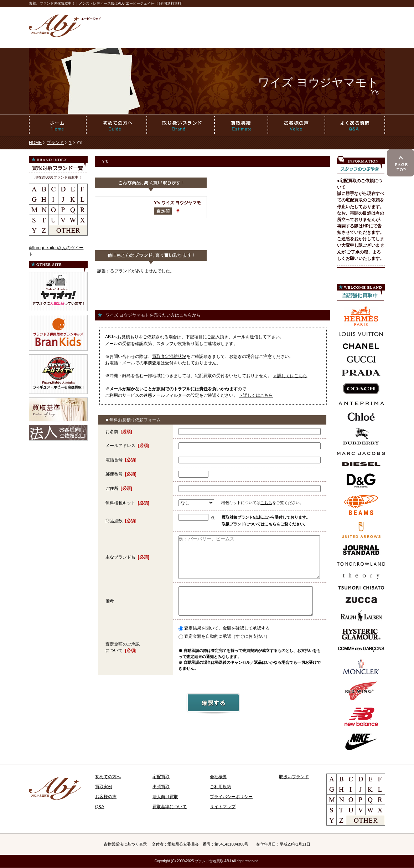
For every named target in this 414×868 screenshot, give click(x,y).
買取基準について (170, 807)
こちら (266, 503)
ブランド (55, 143)
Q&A (100, 807)
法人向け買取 (165, 797)
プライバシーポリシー (231, 797)
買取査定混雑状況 (169, 356)
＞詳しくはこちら (290, 376)
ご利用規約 (221, 787)
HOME (35, 143)
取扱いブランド (294, 777)
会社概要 (218, 777)
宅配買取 (161, 777)
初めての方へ (108, 777)
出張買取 (161, 787)
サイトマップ (223, 807)
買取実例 (104, 787)
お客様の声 (106, 797)
